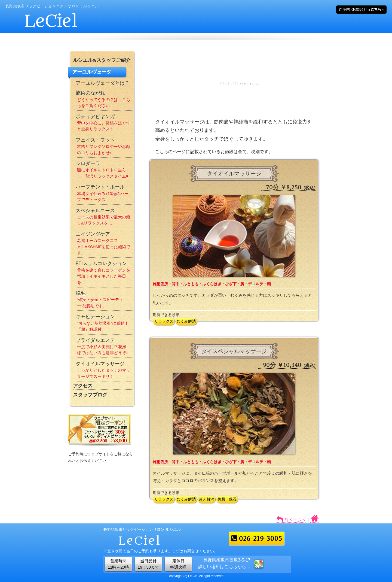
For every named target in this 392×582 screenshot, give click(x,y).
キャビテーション (105, 324)
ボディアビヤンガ (105, 124)
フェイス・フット (105, 147)
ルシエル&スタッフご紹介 (102, 60)
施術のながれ (105, 100)
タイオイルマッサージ (105, 371)
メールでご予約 (361, 10)
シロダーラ (105, 171)
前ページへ (295, 520)
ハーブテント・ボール (105, 194)
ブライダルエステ (105, 348)
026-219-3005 (257, 539)
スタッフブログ (90, 395)
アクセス (83, 386)
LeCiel (51, 21)
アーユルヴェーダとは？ (103, 83)
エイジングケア (105, 244)
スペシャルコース (105, 218)
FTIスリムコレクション (105, 274)
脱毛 (105, 300)
